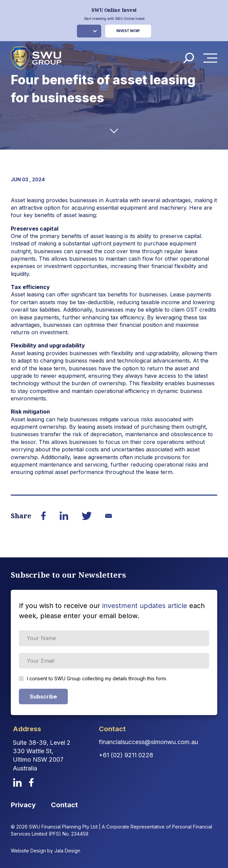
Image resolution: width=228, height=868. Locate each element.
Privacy (23, 805)
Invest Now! (128, 31)
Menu (212, 58)
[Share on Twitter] (87, 516)
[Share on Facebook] (44, 516)
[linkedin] (17, 782)
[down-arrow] (114, 131)
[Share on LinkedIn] (64, 516)
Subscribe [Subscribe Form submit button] (43, 696)
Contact (64, 805)
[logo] (36, 58)
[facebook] (31, 782)
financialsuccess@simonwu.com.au (148, 742)
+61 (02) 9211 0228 (126, 755)
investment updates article (145, 606)
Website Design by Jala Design (46, 851)
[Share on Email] (109, 516)
